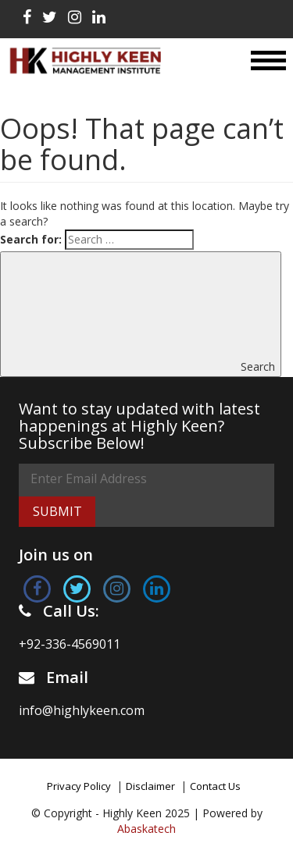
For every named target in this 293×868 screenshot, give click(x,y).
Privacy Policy (79, 786)
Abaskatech (146, 829)
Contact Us (215, 786)
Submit (57, 511)
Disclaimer (150, 786)
